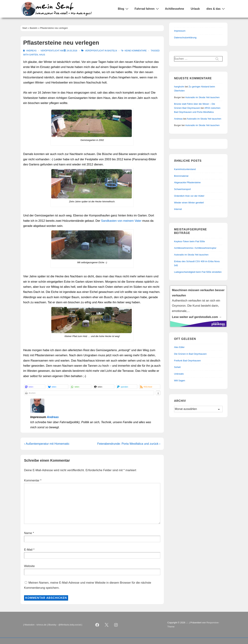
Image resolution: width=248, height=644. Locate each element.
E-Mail (28, 550)
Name (28, 533)
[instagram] (116, 625)
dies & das (216, 9)
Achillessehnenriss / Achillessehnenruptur (195, 248)
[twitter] (107, 625)
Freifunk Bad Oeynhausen (187, 361)
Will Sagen (180, 381)
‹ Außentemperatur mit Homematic (47, 444)
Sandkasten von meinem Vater (121, 221)
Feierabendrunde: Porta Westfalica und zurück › (129, 444)
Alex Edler (179, 347)
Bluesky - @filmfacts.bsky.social (65, 625)
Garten (34, 55)
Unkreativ (179, 374)
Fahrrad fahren (147, 9)
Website (29, 566)
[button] (35, 387)
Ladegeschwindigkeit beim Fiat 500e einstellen (198, 272)
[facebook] (97, 625)
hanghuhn (179, 87)
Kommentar (33, 480)
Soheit (177, 367)
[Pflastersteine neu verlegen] (72, 51)
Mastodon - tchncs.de (35, 625)
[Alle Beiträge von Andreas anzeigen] (30, 51)
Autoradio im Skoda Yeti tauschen (202, 97)
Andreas (53, 417)
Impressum (180, 31)
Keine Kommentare (136, 51)
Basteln (112, 51)
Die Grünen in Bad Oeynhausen (190, 354)
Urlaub (195, 9)
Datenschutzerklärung (185, 38)
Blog (124, 9)
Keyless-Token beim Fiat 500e (189, 241)
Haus (42, 55)
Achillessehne (175, 9)
